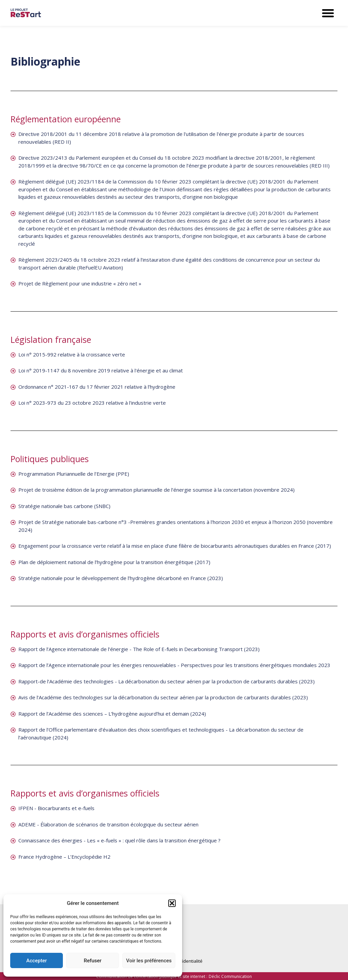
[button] (172, 903)
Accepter (36, 961)
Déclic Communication (230, 976)
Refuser (92, 961)
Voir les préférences (149, 961)
